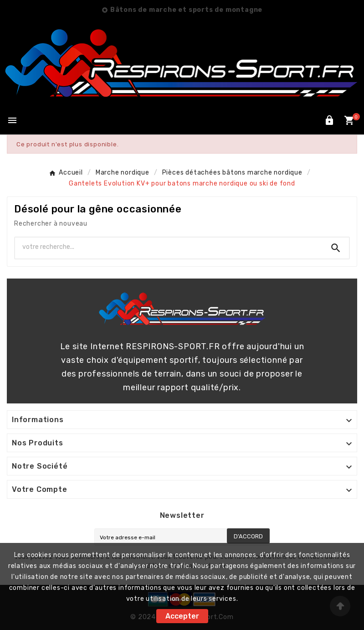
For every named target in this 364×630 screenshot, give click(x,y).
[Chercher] (169, 247)
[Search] (336, 248)
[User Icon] (329, 120)
